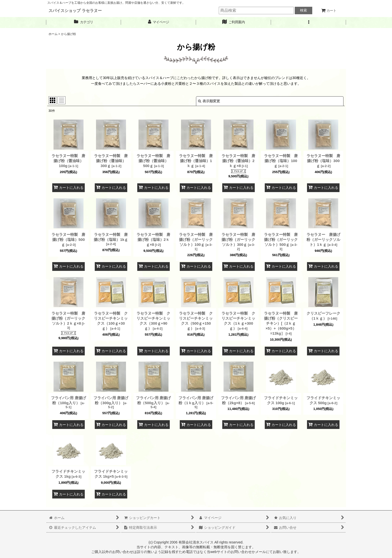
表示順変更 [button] (209, 101)
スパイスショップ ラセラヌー (75, 11)
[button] (308, 22)
